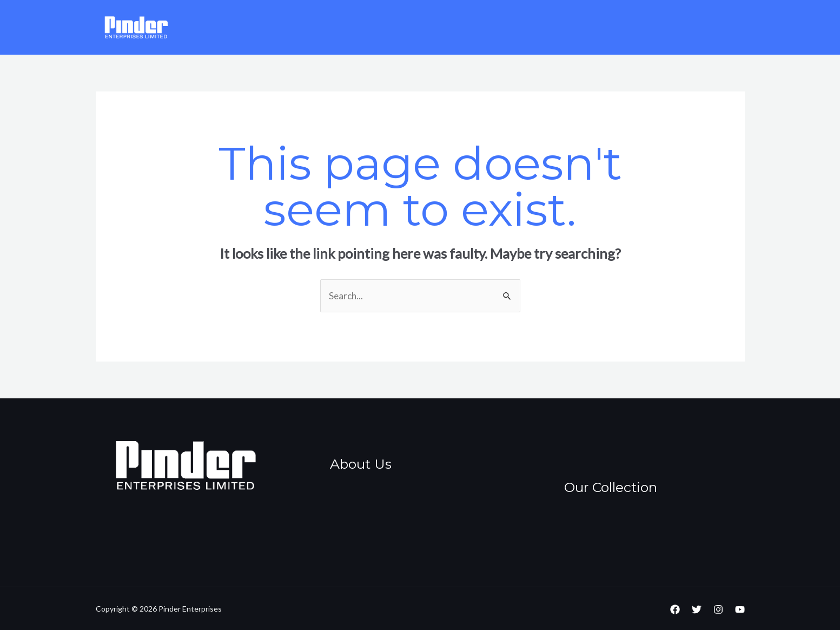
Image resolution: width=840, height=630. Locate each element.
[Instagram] (718, 609)
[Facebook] (675, 609)
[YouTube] (740, 609)
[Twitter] (697, 609)
